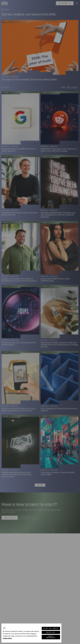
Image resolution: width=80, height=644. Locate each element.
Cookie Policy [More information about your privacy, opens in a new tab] (7, 638)
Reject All (51, 632)
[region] (31, 633)
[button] (4, 628)
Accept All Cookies (51, 628)
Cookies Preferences (51, 637)
